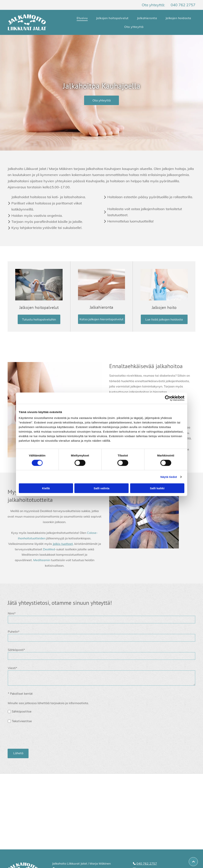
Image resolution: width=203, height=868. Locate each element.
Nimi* (12, 613)
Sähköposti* (16, 650)
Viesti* (12, 668)
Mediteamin (42, 560)
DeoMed (49, 549)
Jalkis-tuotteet (63, 544)
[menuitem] (82, 18)
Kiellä (46, 488)
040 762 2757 (183, 5)
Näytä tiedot (169, 477)
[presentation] (37, 737)
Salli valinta (101, 488)
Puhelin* (14, 632)
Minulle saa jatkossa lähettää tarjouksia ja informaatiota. (48, 703)
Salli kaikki (157, 488)
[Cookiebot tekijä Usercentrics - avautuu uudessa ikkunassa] (168, 398)
